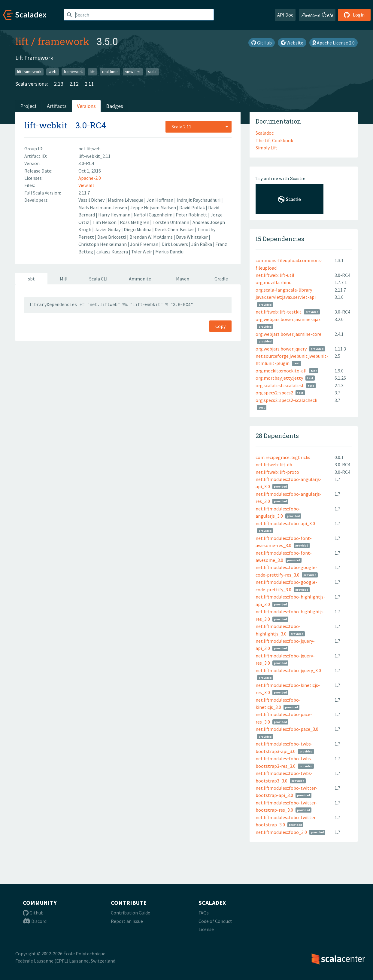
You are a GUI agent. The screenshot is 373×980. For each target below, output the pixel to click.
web (53, 72)
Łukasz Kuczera (113, 252)
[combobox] (199, 127)
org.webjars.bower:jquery (281, 349)
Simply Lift (266, 148)
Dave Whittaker (192, 237)
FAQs (204, 913)
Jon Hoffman (160, 200)
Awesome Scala (317, 15)
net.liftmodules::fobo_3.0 (281, 832)
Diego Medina (138, 229)
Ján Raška (202, 244)
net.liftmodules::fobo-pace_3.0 (287, 729)
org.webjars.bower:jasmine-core (288, 334)
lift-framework (29, 72)
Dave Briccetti (112, 237)
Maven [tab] (183, 279)
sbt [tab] (31, 279)
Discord (35, 921)
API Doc (285, 15)
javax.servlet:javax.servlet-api (286, 297)
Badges (115, 106)
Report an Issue (127, 921)
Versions (86, 106)
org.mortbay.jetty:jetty (279, 378)
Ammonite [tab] (140, 279)
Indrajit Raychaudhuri (199, 200)
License (206, 929)
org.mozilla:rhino (274, 282)
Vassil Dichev (92, 200)
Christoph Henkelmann (103, 244)
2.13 (59, 84)
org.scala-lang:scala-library (284, 290)
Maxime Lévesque (126, 200)
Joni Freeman (145, 244)
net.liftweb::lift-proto (277, 472)
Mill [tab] (64, 279)
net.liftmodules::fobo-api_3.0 (285, 523)
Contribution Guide (130, 913)
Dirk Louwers (175, 244)
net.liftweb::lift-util (275, 275)
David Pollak (193, 207)
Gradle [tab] (221, 279)
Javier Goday (108, 229)
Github (33, 913)
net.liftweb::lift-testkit (279, 312)
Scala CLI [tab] (98, 279)
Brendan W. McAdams (152, 237)
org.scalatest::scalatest (280, 385)
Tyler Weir (142, 252)
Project (28, 106)
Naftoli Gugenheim (153, 215)
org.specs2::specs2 (274, 393)
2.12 (74, 84)
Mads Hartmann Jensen (103, 207)
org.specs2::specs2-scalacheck (286, 400)
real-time (110, 72)
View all (86, 185)
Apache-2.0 (90, 178)
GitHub (262, 43)
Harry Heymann (115, 215)
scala (152, 72)
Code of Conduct (215, 921)
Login (354, 15)
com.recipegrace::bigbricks (283, 457)
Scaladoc (265, 133)
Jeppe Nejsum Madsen (154, 207)
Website (292, 43)
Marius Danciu (169, 252)
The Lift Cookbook (274, 140)
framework (64, 41)
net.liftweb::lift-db (274, 464)
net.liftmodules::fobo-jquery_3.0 (288, 670)
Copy (220, 326)
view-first (133, 72)
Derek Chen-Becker (175, 229)
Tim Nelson (105, 222)
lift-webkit (46, 125)
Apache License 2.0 (334, 43)
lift (22, 41)
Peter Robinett (192, 215)
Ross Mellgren (135, 222)
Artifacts (57, 106)
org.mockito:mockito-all (281, 371)
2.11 (89, 84)
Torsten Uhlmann (171, 222)
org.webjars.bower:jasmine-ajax (288, 319)
